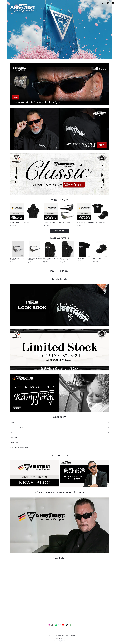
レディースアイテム (15, 443)
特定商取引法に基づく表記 (62, 635)
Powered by (60, 641)
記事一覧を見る (59, 231)
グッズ (12, 432)
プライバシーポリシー (49, 635)
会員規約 (73, 635)
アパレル (12, 422)
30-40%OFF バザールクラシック (19, 448)
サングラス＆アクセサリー (17, 427)
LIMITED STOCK (15, 438)
